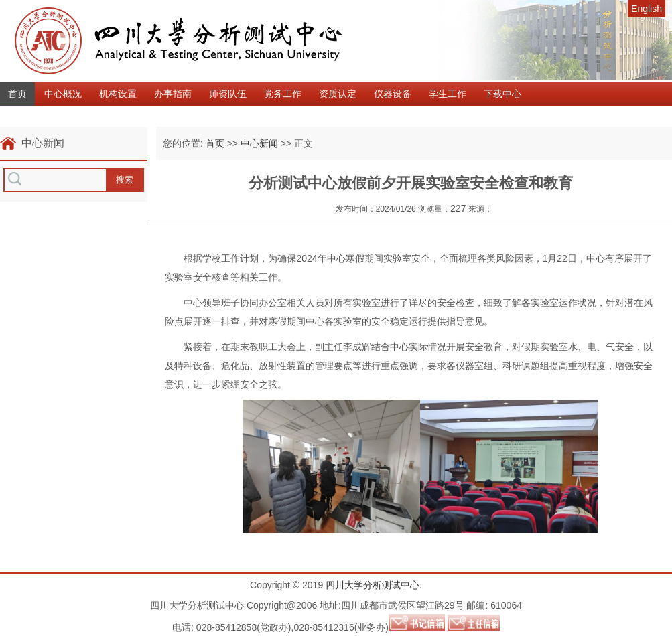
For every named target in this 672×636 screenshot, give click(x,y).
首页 (17, 94)
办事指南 (173, 94)
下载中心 (502, 94)
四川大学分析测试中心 (373, 585)
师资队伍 (228, 94)
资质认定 (338, 94)
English (647, 9)
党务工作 (283, 94)
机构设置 (118, 94)
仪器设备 (393, 94)
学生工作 (448, 94)
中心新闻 (259, 143)
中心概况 (63, 94)
